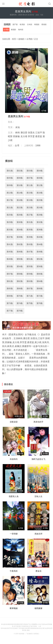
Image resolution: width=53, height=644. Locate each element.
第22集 (20, 208)
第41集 (10, 244)
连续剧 (7, 24)
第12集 (40, 185)
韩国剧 (37, 24)
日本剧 (30, 24)
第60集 (40, 274)
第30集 (20, 222)
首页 (14, 39)
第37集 (10, 237)
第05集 (10, 178)
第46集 (20, 252)
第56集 (40, 266)
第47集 (30, 252)
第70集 (20, 296)
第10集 (20, 185)
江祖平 (39, 133)
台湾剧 (6, 30)
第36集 (40, 230)
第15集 (30, 193)
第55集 (30, 266)
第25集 (10, 215)
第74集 (20, 303)
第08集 (40, 178)
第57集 (10, 274)
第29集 (10, 222)
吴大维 (24, 136)
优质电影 (22, 634)
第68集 (40, 288)
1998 (38, 146)
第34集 (20, 230)
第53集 (10, 266)
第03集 (30, 171)
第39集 (30, 237)
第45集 (10, 252)
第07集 (30, 178)
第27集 (30, 215)
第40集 (40, 237)
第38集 (20, 237)
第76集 (40, 303)
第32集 (40, 222)
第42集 (20, 244)
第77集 (10, 311)
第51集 (30, 259)
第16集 (40, 193)
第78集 (20, 311)
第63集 (30, 281)
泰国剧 (13, 30)
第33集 (10, 230)
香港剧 (44, 24)
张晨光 (31, 133)
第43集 (30, 244)
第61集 (10, 281)
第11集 (30, 185)
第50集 (20, 259)
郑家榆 (16, 136)
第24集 (40, 208)
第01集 (10, 171)
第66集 (20, 288)
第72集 (40, 296)
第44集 (40, 244)
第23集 (30, 208)
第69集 (10, 296)
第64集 (40, 281)
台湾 (17, 146)
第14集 (20, 193)
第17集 (10, 200)
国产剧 (15, 24)
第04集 (40, 171)
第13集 (10, 193)
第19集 (30, 200)
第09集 (10, 185)
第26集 (20, 215)
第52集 (40, 259)
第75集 (30, 303)
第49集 (10, 259)
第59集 (30, 274)
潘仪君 (24, 133)
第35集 (30, 230)
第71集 (30, 296)
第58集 (20, 274)
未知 (18, 127)
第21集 (10, 208)
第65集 (10, 288)
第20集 (40, 200)
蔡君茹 (39, 136)
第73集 (10, 303)
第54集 (20, 266)
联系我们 (36, 634)
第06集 (20, 178)
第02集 (20, 171)
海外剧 (21, 30)
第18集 (20, 200)
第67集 (30, 288)
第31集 (30, 222)
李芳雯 (31, 136)
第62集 (20, 281)
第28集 (40, 215)
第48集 (40, 252)
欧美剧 (22, 24)
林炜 (18, 133)
